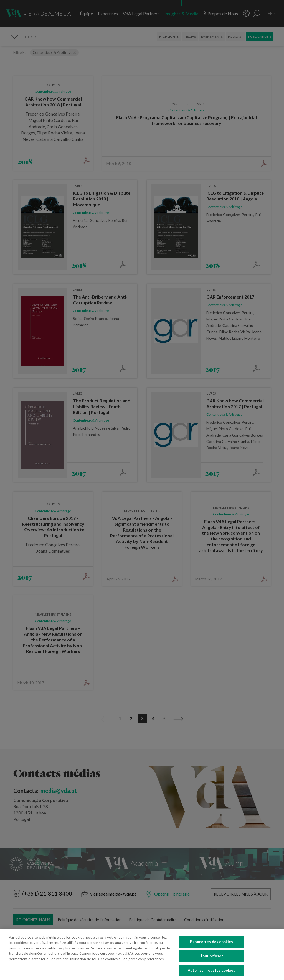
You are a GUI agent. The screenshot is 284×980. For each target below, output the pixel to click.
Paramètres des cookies (211, 948)
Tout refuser (212, 962)
